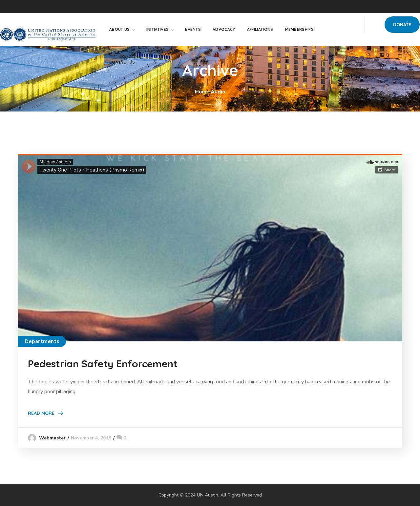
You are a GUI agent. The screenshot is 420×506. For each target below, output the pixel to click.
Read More (41, 413)
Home (202, 92)
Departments (42, 341)
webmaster (52, 438)
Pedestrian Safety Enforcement (103, 364)
